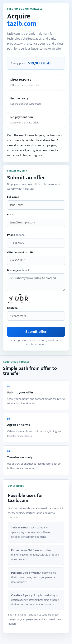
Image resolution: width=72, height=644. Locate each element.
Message (18, 270)
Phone (16, 235)
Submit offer (36, 332)
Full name (13, 197)
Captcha (12, 308)
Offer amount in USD (20, 253)
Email (11, 215)
